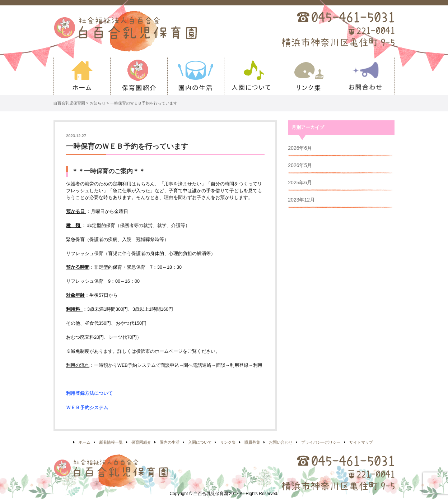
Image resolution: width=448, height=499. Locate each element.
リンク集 (309, 76)
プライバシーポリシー (321, 442)
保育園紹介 (139, 76)
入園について (252, 76)
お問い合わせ (366, 76)
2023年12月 (301, 200)
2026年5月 (300, 165)
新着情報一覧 (111, 442)
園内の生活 (196, 76)
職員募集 (252, 442)
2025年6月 (300, 182)
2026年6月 (300, 148)
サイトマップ (361, 442)
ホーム (82, 76)
